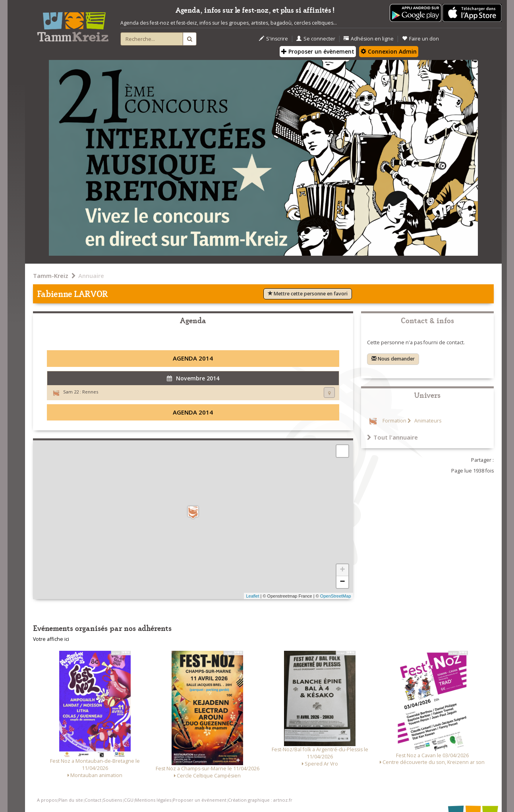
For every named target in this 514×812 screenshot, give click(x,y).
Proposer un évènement (318, 51)
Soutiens (112, 800)
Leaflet (252, 596)
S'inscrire (273, 39)
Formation (394, 421)
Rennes (90, 392)
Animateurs (427, 421)
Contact (93, 800)
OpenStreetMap (336, 596)
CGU (129, 800)
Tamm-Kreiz (51, 276)
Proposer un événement (200, 800)
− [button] (342, 582)
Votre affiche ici (51, 639)
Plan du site (71, 800)
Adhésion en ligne (369, 39)
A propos (47, 800)
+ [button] (342, 570)
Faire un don (420, 39)
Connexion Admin (389, 51)
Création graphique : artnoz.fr (260, 800)
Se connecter (316, 39)
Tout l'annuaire (392, 437)
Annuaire (91, 276)
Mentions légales (153, 800)
